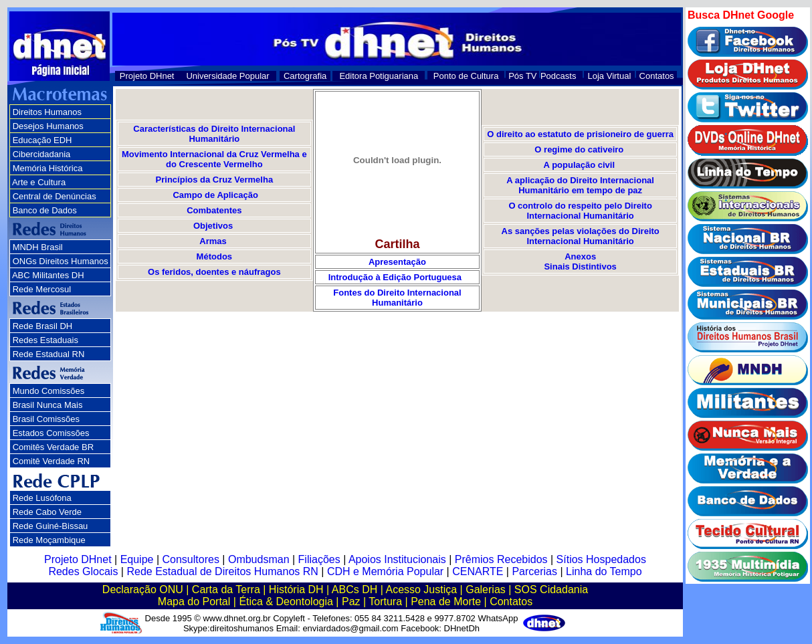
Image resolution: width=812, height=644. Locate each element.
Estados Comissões (51, 433)
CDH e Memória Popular (385, 571)
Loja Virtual (610, 76)
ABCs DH (354, 589)
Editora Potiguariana (379, 76)
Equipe (137, 559)
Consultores (191, 559)
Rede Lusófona (42, 498)
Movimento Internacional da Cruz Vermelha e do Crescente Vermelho (214, 159)
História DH (296, 589)
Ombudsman (259, 559)
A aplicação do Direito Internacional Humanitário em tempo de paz (580, 185)
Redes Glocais (83, 571)
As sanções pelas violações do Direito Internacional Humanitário (581, 236)
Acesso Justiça (421, 589)
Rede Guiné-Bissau (50, 526)
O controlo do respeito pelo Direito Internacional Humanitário (580, 211)
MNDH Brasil (38, 247)
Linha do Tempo (604, 571)
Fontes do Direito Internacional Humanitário (397, 298)
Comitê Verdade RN (52, 461)
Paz (351, 602)
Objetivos (214, 226)
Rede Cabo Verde (47, 512)
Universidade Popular (227, 76)
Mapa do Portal (194, 602)
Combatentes (214, 210)
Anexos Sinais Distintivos (580, 261)
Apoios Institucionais (397, 559)
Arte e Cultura (39, 182)
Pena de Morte (446, 602)
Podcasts (558, 76)
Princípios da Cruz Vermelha (215, 180)
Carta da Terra (226, 589)
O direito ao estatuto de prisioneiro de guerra (580, 134)
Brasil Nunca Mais (48, 405)
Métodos (214, 256)
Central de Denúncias (55, 196)
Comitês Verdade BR (53, 447)
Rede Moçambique (49, 540)
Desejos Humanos (48, 126)
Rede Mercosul (42, 289)
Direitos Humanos (47, 112)
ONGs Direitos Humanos (61, 261)
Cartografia (305, 76)
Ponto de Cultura (466, 76)
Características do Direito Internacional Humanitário (214, 134)
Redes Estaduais (45, 340)
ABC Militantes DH (48, 275)
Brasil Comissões (46, 419)
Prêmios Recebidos (501, 559)
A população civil (579, 165)
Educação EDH (42, 140)
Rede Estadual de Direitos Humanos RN (222, 571)
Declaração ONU (143, 589)
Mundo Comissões (49, 391)
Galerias (486, 589)
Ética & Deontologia (286, 602)
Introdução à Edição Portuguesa (398, 277)
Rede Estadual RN (49, 354)
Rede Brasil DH (43, 326)
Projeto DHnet (147, 76)
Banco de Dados (45, 210)
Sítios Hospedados (601, 559)
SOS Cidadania (551, 589)
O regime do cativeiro (579, 149)
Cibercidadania (42, 154)
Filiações (319, 559)
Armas (213, 241)
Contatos (657, 76)
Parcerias (534, 571)
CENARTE (478, 571)
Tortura (385, 602)
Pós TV (522, 76)
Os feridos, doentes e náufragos (214, 272)
